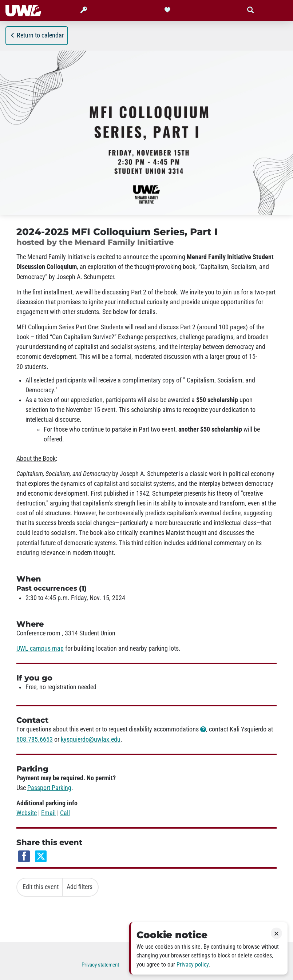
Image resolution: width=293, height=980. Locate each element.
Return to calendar (37, 35)
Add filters (80, 887)
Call (65, 813)
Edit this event (41, 887)
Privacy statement (100, 965)
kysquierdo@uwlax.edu (91, 739)
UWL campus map (40, 648)
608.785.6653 (35, 739)
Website (27, 813)
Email (48, 813)
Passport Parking (49, 788)
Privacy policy (193, 965)
